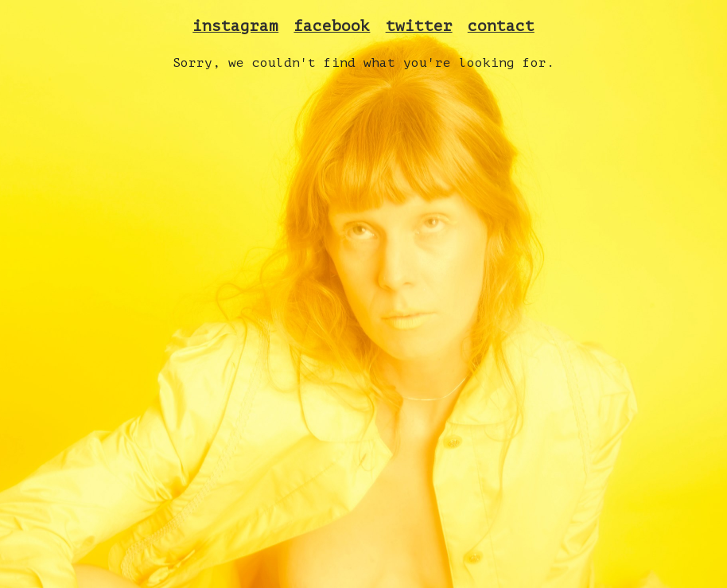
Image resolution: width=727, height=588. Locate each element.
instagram (235, 26)
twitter (419, 26)
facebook (332, 26)
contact (501, 26)
